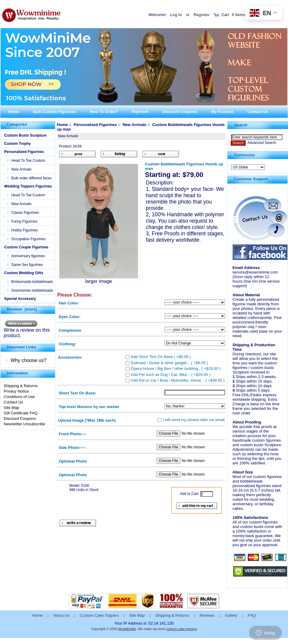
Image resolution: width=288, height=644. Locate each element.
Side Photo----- (72, 448)
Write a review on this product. (27, 331)
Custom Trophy (18, 144)
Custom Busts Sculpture (25, 135)
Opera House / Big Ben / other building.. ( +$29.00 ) (176, 368)
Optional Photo (73, 461)
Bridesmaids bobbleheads (30, 282)
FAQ (252, 615)
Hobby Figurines (23, 230)
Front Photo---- (72, 434)
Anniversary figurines (26, 256)
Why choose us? (28, 360)
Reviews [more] (22, 309)
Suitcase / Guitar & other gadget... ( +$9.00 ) (169, 362)
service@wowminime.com (255, 272)
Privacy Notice (16, 391)
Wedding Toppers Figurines (28, 186)
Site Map (11, 408)
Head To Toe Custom (26, 161)
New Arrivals (19, 169)
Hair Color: (69, 303)
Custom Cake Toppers (99, 615)
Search (241, 125)
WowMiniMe (127, 629)
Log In (176, 15)
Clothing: (67, 344)
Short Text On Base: (77, 393)
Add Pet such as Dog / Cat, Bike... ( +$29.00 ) (170, 374)
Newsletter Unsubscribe (24, 424)
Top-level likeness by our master (89, 407)
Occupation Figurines (26, 239)
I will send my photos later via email (194, 419)
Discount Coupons (180, 112)
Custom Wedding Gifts (24, 273)
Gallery (231, 615)
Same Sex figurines (25, 265)
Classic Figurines (23, 213)
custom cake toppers (182, 629)
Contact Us (258, 112)
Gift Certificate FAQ (21, 413)
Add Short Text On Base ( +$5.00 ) (161, 357)
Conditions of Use (19, 397)
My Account (222, 112)
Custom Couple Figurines (26, 247)
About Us (61, 615)
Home (14, 112)
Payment (140, 112)
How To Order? (104, 112)
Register (201, 15)
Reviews (207, 615)
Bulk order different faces (29, 178)
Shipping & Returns (21, 386)
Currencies (245, 155)
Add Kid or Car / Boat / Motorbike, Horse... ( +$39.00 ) (178, 380)
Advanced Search (262, 143)
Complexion (70, 330)
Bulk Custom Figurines (54, 112)
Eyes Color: (70, 317)
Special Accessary (20, 299)
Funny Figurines (22, 221)
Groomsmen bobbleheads (30, 290)
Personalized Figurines (24, 152)
